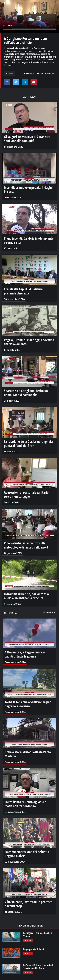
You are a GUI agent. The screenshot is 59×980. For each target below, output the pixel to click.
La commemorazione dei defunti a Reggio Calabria (27, 854)
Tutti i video (49, 612)
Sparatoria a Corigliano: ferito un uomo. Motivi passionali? (26, 393)
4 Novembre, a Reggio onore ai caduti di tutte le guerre (25, 654)
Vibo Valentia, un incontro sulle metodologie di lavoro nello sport (26, 545)
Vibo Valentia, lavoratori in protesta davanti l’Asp (28, 904)
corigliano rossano (46, 73)
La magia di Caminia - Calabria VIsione (38, 935)
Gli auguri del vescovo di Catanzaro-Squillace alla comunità (28, 139)
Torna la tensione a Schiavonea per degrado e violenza (28, 704)
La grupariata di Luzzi (34, 949)
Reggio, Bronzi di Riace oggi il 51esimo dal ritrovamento (29, 342)
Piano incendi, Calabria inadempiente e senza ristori (29, 240)
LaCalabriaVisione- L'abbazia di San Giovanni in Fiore (38, 967)
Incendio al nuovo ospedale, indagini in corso (28, 189)
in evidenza (29, 73)
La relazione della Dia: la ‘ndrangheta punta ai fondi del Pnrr (28, 443)
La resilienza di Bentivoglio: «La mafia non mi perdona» (25, 804)
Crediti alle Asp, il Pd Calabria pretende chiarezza (23, 291)
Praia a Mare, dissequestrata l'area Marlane (28, 754)
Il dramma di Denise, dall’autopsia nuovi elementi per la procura (26, 596)
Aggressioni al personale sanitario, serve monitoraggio (27, 494)
